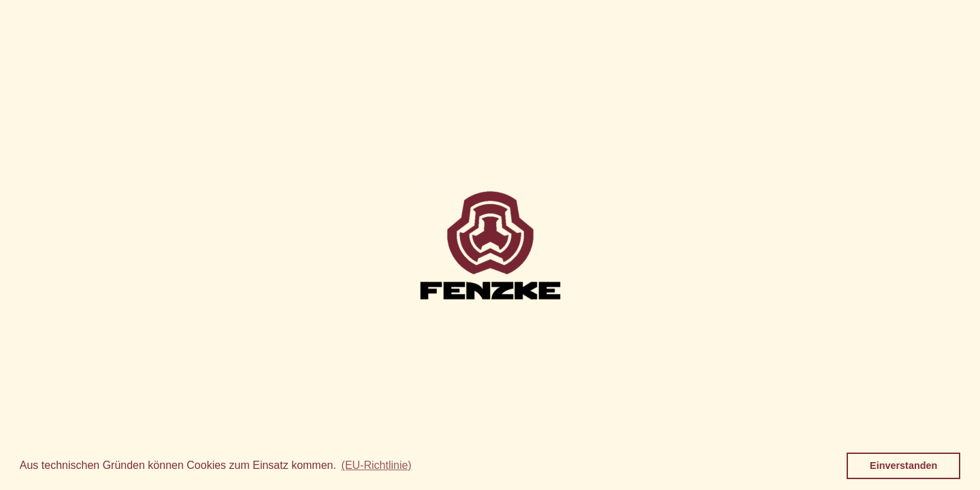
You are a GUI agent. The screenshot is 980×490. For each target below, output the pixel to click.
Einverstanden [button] (903, 465)
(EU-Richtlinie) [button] (377, 465)
